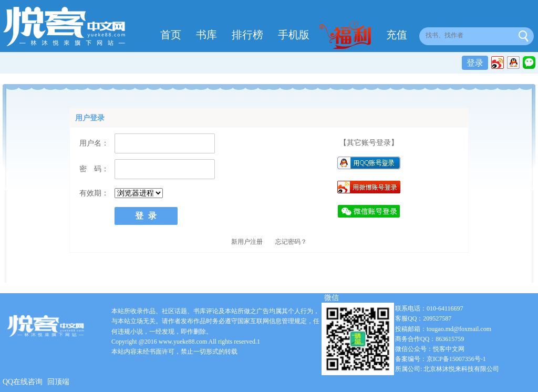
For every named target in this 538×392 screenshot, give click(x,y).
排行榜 (247, 35)
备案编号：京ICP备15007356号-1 (441, 359)
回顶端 (58, 382)
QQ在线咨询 (23, 382)
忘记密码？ (291, 242)
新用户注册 (247, 242)
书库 (206, 35)
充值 (397, 35)
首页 (171, 35)
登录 (475, 63)
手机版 (294, 35)
